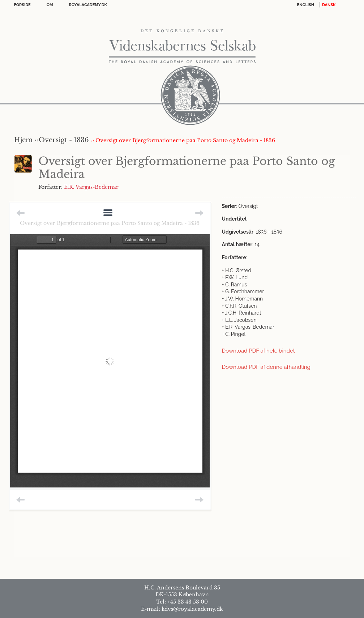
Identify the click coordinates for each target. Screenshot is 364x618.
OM (50, 5)
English (306, 5)
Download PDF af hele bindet (258, 351)
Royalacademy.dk (88, 5)
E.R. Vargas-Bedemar (91, 187)
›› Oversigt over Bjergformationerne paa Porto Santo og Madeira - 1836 (183, 140)
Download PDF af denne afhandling (266, 367)
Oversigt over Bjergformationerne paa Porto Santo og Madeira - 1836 (110, 223)
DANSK (329, 5)
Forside (22, 5)
